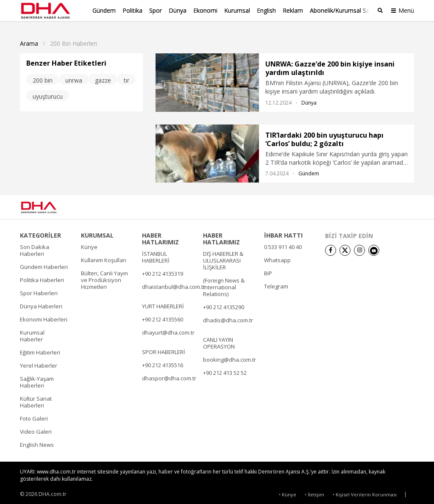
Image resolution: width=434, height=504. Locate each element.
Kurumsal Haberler (32, 334)
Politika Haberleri (42, 278)
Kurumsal (237, 10)
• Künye (288, 492)
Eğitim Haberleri (40, 350)
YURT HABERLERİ (163, 304)
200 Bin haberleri (74, 41)
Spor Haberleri (39, 291)
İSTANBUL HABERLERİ (156, 255)
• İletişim (314, 492)
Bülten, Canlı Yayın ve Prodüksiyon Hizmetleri (104, 278)
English (266, 10)
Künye (89, 245)
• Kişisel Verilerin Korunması (365, 492)
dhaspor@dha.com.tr (169, 376)
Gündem (104, 10)
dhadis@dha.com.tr (228, 318)
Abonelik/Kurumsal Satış (343, 10)
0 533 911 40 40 (283, 245)
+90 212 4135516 (163, 363)
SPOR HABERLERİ (164, 350)
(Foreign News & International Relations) (224, 285)
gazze (103, 78)
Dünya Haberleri (41, 304)
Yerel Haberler (39, 363)
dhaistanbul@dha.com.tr (174, 285)
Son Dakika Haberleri (35, 248)
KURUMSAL (97, 233)
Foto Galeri (34, 416)
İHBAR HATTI (283, 233)
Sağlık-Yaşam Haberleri (37, 380)
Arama (29, 41)
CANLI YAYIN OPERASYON (219, 341)
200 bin (43, 78)
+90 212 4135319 (163, 271)
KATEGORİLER (40, 233)
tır (127, 78)
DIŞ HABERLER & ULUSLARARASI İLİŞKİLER (223, 258)
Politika (132, 10)
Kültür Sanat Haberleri (36, 400)
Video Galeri (36, 429)
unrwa (74, 78)
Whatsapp (277, 258)
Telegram (276, 284)
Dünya (178, 10)
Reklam (293, 10)
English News (37, 443)
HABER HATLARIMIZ (160, 237)
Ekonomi (205, 10)
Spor (156, 10)
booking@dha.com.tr (230, 357)
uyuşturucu (48, 94)
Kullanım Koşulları (104, 258)
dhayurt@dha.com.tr (168, 330)
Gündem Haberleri (44, 265)
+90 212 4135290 (224, 305)
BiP (268, 271)
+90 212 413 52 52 (225, 371)
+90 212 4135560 (163, 317)
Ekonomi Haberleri (44, 317)
